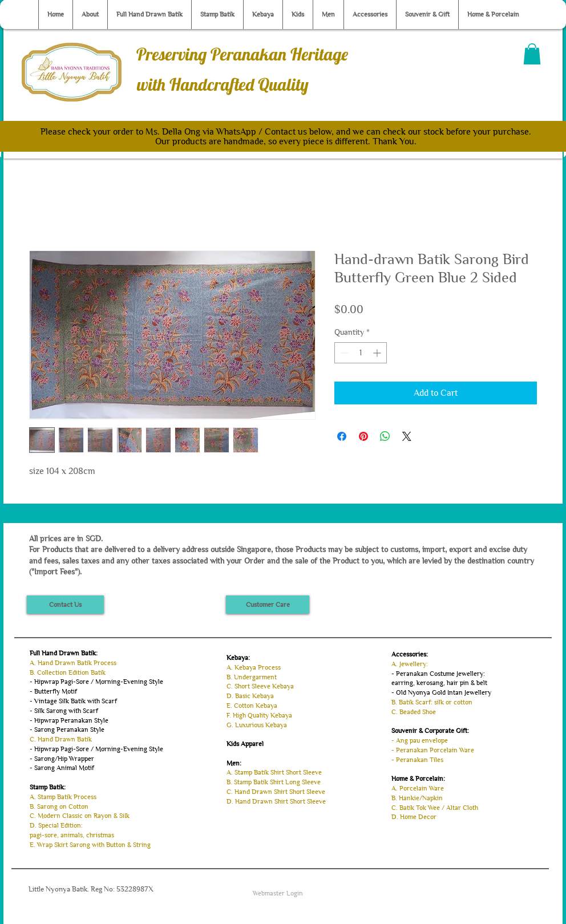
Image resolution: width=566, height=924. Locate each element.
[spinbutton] (361, 353)
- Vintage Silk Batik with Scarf (73, 701)
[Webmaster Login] (278, 893)
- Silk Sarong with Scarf (64, 711)
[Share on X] (407, 436)
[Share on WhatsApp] (385, 436)
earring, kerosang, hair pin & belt (439, 683)
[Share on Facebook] (342, 436)
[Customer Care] (268, 605)
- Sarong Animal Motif (62, 768)
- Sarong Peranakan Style (67, 730)
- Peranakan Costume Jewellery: (438, 674)
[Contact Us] (65, 605)
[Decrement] (343, 353)
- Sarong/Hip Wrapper (62, 759)
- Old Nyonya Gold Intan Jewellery (441, 692)
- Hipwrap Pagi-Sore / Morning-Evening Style (96, 682)
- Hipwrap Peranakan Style (69, 720)
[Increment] (378, 353)
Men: (234, 763)
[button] (532, 54)
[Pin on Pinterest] (363, 436)
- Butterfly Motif (53, 691)
